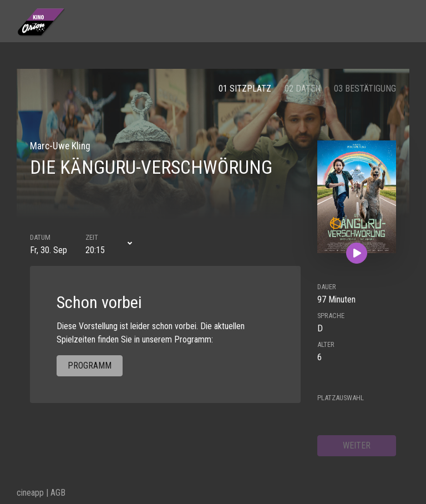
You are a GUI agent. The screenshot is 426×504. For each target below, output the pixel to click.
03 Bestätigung (365, 89)
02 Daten (303, 89)
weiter (357, 445)
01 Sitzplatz (245, 89)
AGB (58, 493)
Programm (90, 366)
